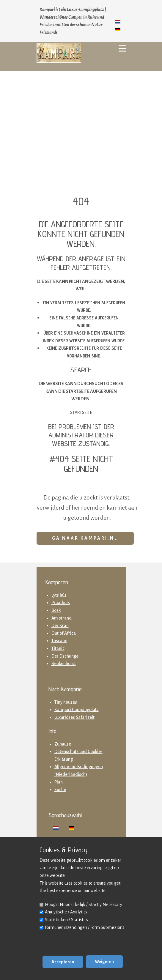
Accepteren (63, 962)
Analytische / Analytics (66, 912)
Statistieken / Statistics (66, 920)
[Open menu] (122, 48)
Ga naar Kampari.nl (85, 538)
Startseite (81, 412)
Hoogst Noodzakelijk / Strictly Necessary (84, 905)
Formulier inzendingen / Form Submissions (85, 927)
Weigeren (104, 962)
